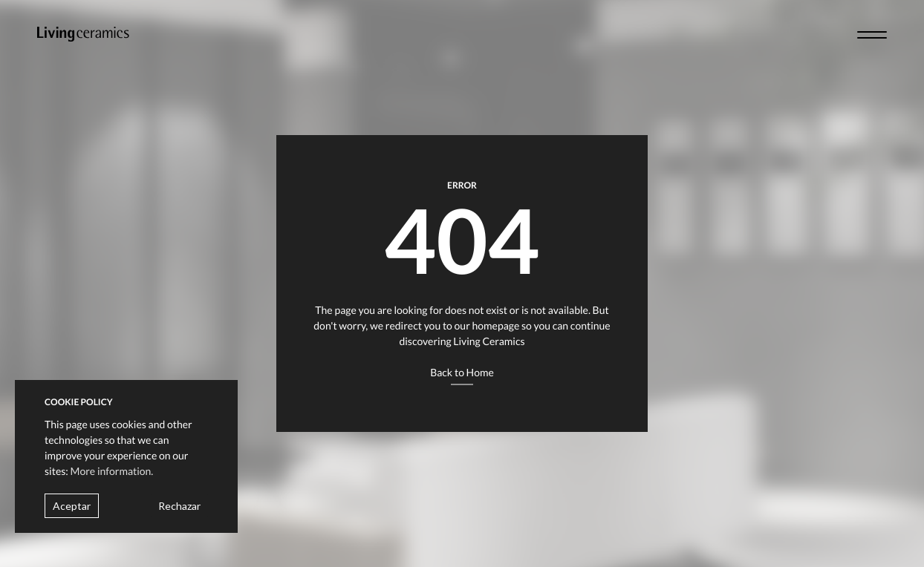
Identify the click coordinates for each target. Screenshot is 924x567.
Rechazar (179, 506)
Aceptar (72, 506)
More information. (112, 471)
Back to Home (462, 372)
